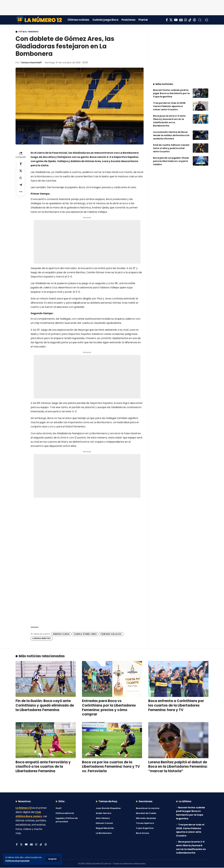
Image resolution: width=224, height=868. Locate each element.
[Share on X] (21, 172)
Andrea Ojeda (61, 634)
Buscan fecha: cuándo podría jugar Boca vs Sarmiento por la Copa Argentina (171, 91)
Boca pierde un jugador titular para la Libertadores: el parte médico (171, 159)
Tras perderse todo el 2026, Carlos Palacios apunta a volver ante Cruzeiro (169, 104)
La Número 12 (24, 808)
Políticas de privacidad (18, 861)
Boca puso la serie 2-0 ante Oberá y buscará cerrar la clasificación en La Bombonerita (169, 118)
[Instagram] (186, 20)
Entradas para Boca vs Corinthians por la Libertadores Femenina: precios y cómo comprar (109, 708)
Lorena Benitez (42, 639)
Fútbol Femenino (30, 32)
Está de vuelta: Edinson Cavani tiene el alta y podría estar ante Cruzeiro (171, 146)
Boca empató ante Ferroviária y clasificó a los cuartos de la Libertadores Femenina (43, 767)
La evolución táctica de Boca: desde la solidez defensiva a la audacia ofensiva (171, 133)
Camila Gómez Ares (85, 634)
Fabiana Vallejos (111, 634)
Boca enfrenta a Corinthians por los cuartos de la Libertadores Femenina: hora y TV (176, 706)
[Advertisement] (112, 7)
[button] (52, 859)
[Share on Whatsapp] (21, 179)
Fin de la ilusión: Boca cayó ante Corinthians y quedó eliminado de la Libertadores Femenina (45, 706)
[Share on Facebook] (21, 164)
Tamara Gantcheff (32, 63)
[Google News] (181, 20)
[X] (171, 20)
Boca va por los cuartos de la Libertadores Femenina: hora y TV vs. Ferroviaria (111, 767)
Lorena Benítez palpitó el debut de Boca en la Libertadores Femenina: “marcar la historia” (178, 767)
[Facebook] (167, 20)
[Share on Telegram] (21, 187)
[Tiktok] (190, 20)
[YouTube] (176, 20)
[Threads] (194, 20)
